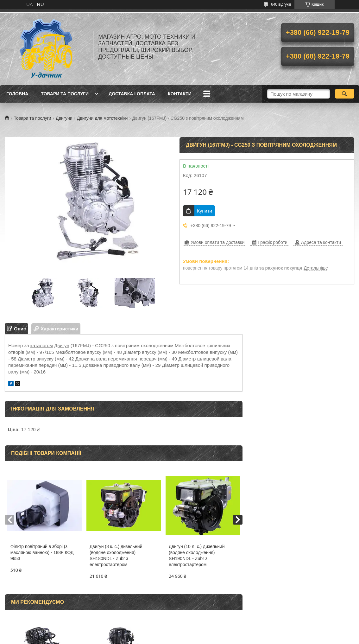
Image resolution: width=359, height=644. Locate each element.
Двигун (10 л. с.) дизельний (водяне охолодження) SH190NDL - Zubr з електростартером (197, 555)
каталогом (42, 345)
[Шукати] (345, 94)
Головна (17, 94)
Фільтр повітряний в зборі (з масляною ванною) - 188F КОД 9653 (42, 552)
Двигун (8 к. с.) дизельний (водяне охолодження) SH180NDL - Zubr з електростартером (116, 555)
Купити (205, 211)
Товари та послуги (65, 94)
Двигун (62, 345)
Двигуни (64, 118)
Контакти (180, 94)
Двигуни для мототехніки (102, 118)
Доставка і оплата (132, 94)
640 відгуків (281, 4)
